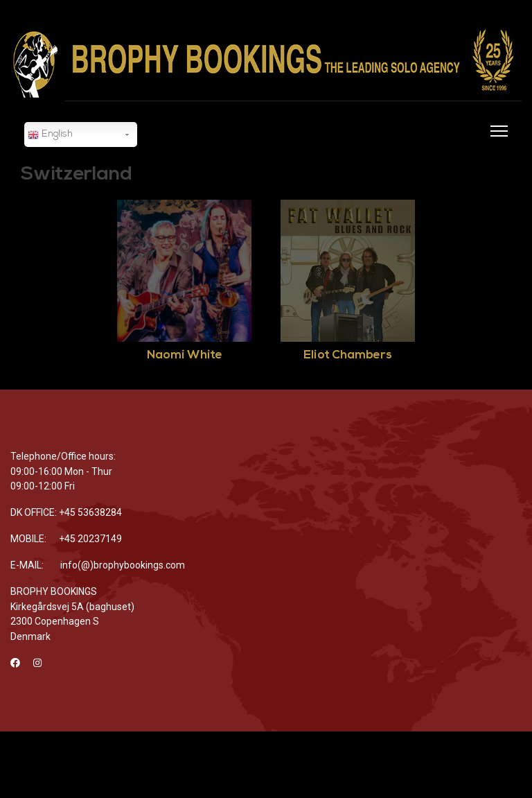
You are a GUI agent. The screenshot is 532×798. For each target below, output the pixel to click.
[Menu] (496, 139)
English (50, 135)
